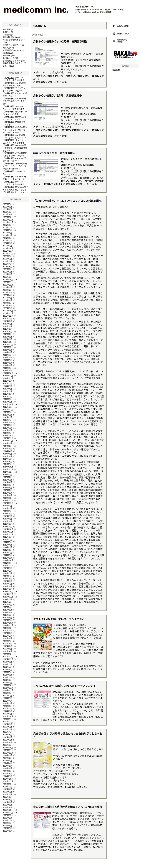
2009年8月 (7, 305)
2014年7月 (7, 459)
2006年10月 (8, 217)
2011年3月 (7, 355)
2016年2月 (7, 508)
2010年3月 (7, 324)
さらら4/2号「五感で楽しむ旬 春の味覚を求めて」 (15, 148)
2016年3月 (7, 511)
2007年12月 (8, 253)
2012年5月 (7, 391)
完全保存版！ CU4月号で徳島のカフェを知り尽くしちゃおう (68, 735)
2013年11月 (8, 438)
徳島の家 (7, 55)
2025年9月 (7, 807)
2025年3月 (7, 792)
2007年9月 (7, 246)
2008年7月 (7, 272)
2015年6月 (7, 487)
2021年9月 (7, 682)
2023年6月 (7, 737)
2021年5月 (7, 672)
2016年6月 (7, 519)
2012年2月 (7, 383)
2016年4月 (7, 513)
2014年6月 (7, 456)
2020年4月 (7, 638)
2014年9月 (7, 464)
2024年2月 (7, 758)
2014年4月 (7, 451)
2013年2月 (7, 415)
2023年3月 (7, 729)
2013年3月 (7, 417)
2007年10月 (8, 248)
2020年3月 (7, 636)
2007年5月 (7, 235)
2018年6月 (7, 581)
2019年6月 (7, 612)
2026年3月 (7, 823)
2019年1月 (7, 599)
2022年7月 (7, 708)
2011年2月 (7, 352)
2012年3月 (7, 386)
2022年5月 (7, 703)
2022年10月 (8, 716)
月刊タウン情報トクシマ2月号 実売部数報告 (60, 41)
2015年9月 (7, 495)
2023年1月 (7, 724)
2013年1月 (7, 412)
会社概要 (7, 29)
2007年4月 (7, 232)
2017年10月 (8, 560)
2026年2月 (7, 820)
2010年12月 (8, 347)
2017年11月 (8, 563)
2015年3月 (7, 480)
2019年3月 (7, 604)
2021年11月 (8, 688)
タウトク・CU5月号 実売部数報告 (14, 79)
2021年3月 (7, 667)
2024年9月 (7, 776)
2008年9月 (7, 277)
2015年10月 (8, 498)
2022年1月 (7, 693)
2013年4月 (7, 420)
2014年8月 (7, 461)
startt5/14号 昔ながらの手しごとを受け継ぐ (15, 101)
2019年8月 (7, 617)
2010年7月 (7, 334)
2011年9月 (7, 370)
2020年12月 (8, 659)
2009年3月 (7, 292)
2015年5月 (7, 485)
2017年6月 (7, 550)
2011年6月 (7, 363)
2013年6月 (7, 425)
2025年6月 (7, 799)
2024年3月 (7, 761)
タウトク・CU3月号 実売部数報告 (14, 141)
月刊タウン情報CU (11, 45)
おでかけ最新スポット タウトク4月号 (15, 154)
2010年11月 (8, 344)
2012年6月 (7, 394)
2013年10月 (8, 435)
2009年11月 (8, 313)
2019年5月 (7, 610)
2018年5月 (7, 578)
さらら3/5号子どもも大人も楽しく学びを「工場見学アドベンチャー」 (16, 189)
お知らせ (7, 32)
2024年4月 (7, 763)
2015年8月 (7, 493)
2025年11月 (8, 812)
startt (5, 53)
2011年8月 (7, 368)
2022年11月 (8, 719)
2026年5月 (7, 828)
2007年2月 (7, 227)
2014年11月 (8, 469)
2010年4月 (7, 326)
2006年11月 (8, 220)
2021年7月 (7, 677)
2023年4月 (7, 732)
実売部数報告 (9, 37)
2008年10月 (8, 279)
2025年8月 (7, 805)
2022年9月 (7, 714)
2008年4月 (7, 264)
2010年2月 (7, 321)
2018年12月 (8, 597)
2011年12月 (8, 378)
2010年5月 (7, 329)
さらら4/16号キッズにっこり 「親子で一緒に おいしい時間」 (15, 130)
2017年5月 (7, 547)
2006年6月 (7, 207)
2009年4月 (7, 295)
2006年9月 (7, 214)
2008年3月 (7, 261)
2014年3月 (7, 448)
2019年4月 (7, 607)
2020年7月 (7, 646)
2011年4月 (7, 357)
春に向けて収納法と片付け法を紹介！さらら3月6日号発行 (68, 807)
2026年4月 (7, 826)
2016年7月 (7, 521)
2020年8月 (7, 649)
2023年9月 (7, 745)
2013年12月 (8, 441)
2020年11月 (8, 656)
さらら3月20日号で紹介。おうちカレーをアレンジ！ (65, 686)
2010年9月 (7, 339)
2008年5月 (7, 266)
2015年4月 (7, 482)
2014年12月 (8, 472)
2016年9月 (7, 526)
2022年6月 (7, 706)
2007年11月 (8, 251)
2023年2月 (7, 727)
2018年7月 (7, 584)
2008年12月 (8, 285)
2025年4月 (7, 794)
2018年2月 (7, 571)
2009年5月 (7, 297)
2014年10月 (8, 467)
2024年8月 (7, 773)
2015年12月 (8, 503)
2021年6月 (7, 675)
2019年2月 (7, 602)
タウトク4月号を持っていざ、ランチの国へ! (59, 619)
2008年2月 (7, 259)
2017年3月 (7, 542)
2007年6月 (7, 238)
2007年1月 (7, 225)
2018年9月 (7, 589)
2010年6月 (7, 331)
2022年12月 (8, 721)
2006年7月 (7, 209)
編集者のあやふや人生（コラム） (15, 64)
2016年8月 (7, 524)
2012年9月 (7, 402)
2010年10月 (8, 342)
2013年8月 (7, 430)
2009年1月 (7, 287)
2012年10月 (8, 404)
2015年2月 (7, 477)
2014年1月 (7, 443)
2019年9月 (7, 620)
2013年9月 (7, 433)
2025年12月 (8, 815)
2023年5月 (7, 734)
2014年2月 (7, 446)
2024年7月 (7, 771)
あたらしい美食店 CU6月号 (15, 95)
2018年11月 (8, 594)
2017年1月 (7, 537)
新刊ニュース (9, 58)
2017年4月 (7, 545)
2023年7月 (7, 740)
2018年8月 (7, 586)
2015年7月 (7, 490)
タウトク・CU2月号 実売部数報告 (14, 183)
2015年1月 (7, 474)
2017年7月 (7, 552)
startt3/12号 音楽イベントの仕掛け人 (15, 178)
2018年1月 (7, 568)
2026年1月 (7, 818)
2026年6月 (7, 831)
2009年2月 (7, 290)
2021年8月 (7, 680)
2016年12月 (8, 534)
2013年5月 (7, 422)
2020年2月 (7, 633)
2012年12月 (8, 409)
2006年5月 (7, 204)
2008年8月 (7, 274)
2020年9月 (7, 651)
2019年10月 (8, 623)
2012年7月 (7, 396)
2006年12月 (8, 222)
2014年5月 (7, 454)
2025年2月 (7, 789)
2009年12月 (8, 316)
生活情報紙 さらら (11, 50)
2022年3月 (7, 698)
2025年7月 (7, 802)
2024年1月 (7, 755)
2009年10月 (8, 311)
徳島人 (6, 47)
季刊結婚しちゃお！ (12, 61)
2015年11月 (8, 500)
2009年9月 (7, 308)
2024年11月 (8, 781)
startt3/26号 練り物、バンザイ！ (15, 160)
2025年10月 (8, 810)
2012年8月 (7, 399)
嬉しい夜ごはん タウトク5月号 (15, 113)
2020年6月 (7, 643)
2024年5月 (7, 766)
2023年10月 (8, 747)
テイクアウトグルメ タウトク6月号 (15, 89)
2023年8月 (7, 742)
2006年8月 (7, 212)
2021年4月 (7, 669)
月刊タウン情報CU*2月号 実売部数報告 (58, 95)
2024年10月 (8, 779)
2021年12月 (8, 690)
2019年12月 (8, 628)
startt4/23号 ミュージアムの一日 (15, 118)
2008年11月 (8, 282)
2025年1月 (7, 786)
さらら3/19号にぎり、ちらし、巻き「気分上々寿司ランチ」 (15, 166)
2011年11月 (8, 376)
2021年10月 (8, 685)
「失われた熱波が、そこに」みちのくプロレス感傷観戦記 (67, 201)
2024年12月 (8, 784)
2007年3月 (7, 230)
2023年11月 (8, 750)
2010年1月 (7, 318)
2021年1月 (7, 662)
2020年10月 (8, 654)
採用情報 (7, 34)
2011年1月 (7, 350)
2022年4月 (7, 701)
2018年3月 (7, 573)
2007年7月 (7, 240)
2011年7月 (7, 365)
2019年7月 (7, 615)
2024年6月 (7, 768)
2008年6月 (7, 269)
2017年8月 (7, 555)
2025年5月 (7, 797)
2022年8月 (7, 711)
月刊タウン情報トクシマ (14, 40)
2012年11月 (8, 407)
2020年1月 (7, 630)
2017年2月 (7, 539)
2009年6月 (7, 300)
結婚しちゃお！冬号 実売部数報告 (54, 153)
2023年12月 (8, 753)
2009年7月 (7, 303)
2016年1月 (7, 506)
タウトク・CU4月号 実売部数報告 (14, 108)
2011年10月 (8, 373)
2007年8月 (7, 243)
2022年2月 (7, 696)
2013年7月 (7, 428)
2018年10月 (8, 591)
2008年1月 (7, 256)
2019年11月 (8, 625)
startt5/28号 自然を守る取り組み (15, 84)
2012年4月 (7, 389)
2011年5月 (7, 360)
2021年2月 (7, 664)
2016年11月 (8, 532)
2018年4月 (7, 576)
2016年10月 (8, 529)
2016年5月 (7, 516)
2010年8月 (7, 337)
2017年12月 (8, 565)
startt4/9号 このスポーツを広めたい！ (15, 136)
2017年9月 (7, 558)
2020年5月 (7, 641)
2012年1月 (7, 381)
